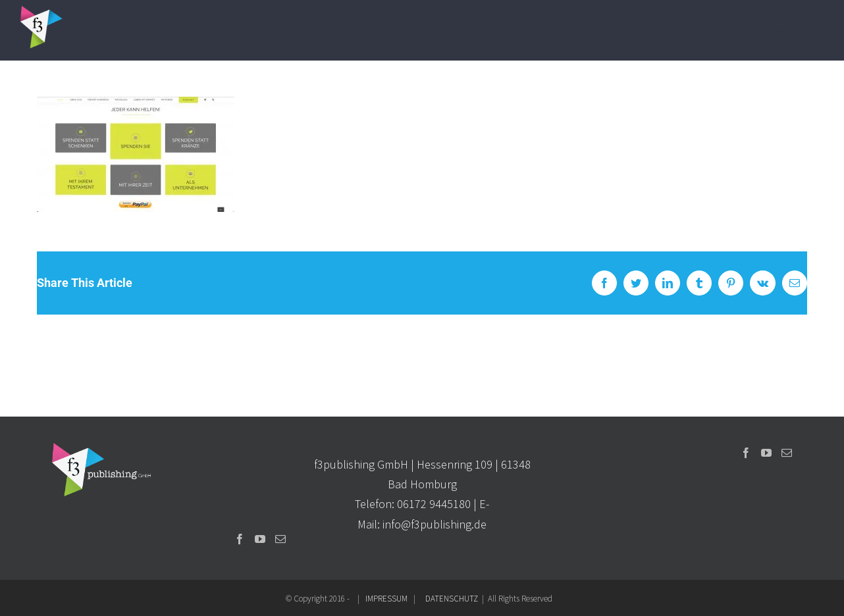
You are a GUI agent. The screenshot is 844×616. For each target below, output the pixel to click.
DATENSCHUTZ (452, 599)
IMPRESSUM (386, 599)
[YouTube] (260, 539)
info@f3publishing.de (435, 524)
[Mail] (280, 539)
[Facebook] (240, 539)
